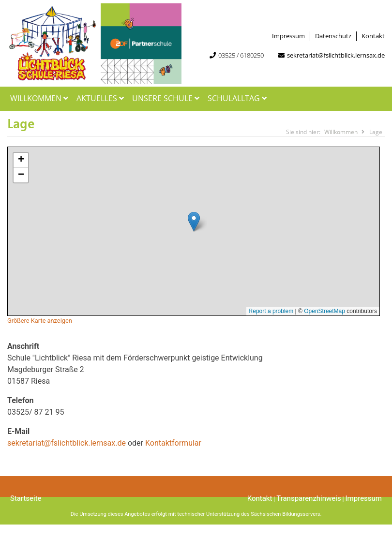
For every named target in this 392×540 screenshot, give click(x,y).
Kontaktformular (173, 443)
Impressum (288, 36)
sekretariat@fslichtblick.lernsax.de (336, 55)
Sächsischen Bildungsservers (285, 514)
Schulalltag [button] (238, 98)
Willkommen (40, 98)
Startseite (26, 498)
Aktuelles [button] (101, 98)
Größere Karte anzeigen (40, 321)
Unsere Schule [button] (167, 98)
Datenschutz (333, 36)
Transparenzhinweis (309, 498)
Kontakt (373, 36)
